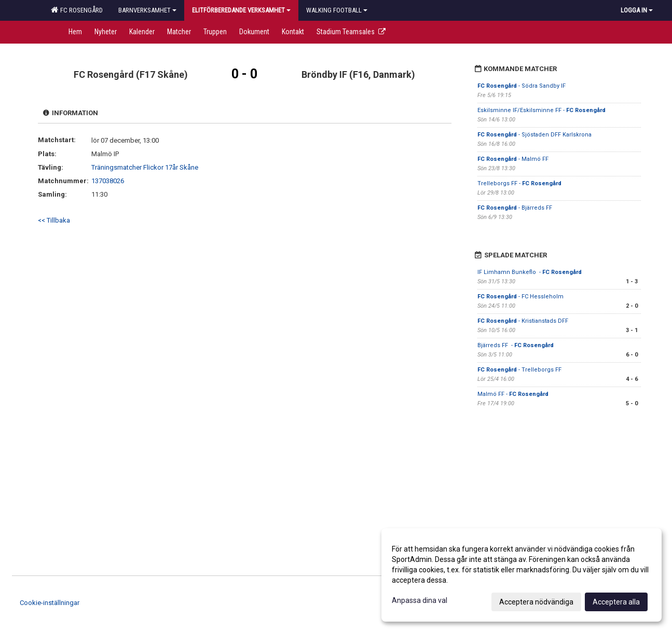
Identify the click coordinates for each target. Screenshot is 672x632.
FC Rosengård (77, 10)
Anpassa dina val (420, 600)
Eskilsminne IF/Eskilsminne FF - (541, 110)
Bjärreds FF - (516, 345)
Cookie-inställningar (50, 603)
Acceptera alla (616, 602)
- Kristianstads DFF (524, 321)
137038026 (108, 181)
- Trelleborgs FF (519, 370)
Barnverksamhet (147, 10)
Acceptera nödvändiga (536, 602)
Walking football (337, 10)
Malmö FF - (513, 394)
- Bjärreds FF (516, 208)
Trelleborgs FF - (519, 183)
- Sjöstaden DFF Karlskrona (535, 135)
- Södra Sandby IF (522, 86)
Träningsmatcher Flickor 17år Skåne (145, 167)
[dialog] (522, 575)
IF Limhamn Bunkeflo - (530, 272)
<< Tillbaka (54, 220)
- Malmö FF (513, 159)
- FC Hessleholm (521, 297)
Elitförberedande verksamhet (241, 10)
